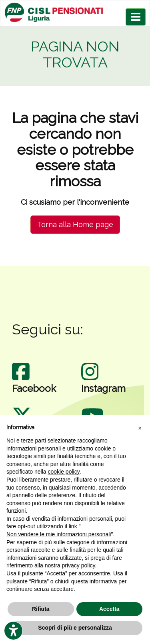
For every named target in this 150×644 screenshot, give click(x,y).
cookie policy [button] (64, 472)
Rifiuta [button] (41, 609)
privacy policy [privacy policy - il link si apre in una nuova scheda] (79, 565)
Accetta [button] (109, 609)
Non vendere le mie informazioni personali (59, 534)
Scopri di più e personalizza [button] (75, 628)
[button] (140, 428)
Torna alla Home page (75, 224)
